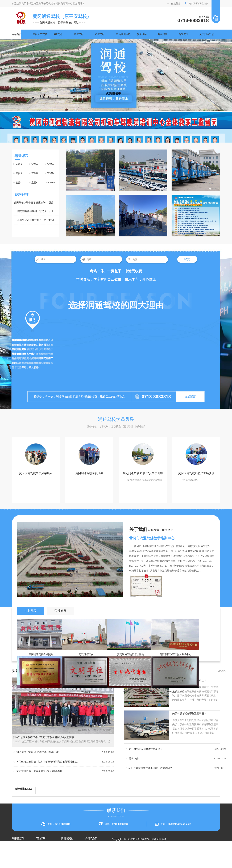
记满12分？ (135, 758)
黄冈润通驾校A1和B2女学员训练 (143, 473)
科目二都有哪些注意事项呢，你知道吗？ (150, 768)
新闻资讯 (183, 34)
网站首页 (17, 34)
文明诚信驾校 (131, 692)
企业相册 (90, 852)
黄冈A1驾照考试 (45, 852)
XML (134, 852)
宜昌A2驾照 (53, 164)
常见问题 (65, 859)
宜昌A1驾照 (37, 164)
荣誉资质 (90, 859)
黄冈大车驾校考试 (46, 859)
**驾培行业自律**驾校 (41, 692)
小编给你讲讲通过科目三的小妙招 (36, 220)
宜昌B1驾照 (37, 173)
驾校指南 (163, 34)
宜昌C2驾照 (37, 183)
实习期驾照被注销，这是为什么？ (36, 211)
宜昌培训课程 (123, 34)
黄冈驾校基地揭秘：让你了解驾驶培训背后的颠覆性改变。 (48, 762)
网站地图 (119, 852)
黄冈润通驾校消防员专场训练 (196, 473)
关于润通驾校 (207, 34)
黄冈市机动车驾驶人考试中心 (175, 654)
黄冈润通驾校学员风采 (89, 473)
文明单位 (86, 692)
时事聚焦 (65, 865)
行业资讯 (65, 852)
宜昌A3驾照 (22, 173)
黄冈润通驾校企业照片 (41, 654)
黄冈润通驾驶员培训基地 (131, 654)
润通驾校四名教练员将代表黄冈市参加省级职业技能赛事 (44, 737)
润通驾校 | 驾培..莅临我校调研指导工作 (37, 752)
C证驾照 (100, 34)
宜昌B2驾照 (53, 173)
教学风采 (142, 34)
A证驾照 (58, 34)
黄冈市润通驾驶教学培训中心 (152, 538)
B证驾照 (79, 34)
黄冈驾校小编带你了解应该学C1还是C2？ (36, 203)
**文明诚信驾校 (175, 692)
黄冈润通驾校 (86, 654)
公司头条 (65, 846)
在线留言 (176, 3)
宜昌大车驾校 (40, 34)
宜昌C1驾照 (22, 183)
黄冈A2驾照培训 (45, 846)
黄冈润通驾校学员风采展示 (36, 473)
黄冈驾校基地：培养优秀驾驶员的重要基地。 (41, 771)
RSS (128, 852)
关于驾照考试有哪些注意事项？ (189, 713)
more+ (51, 183)
